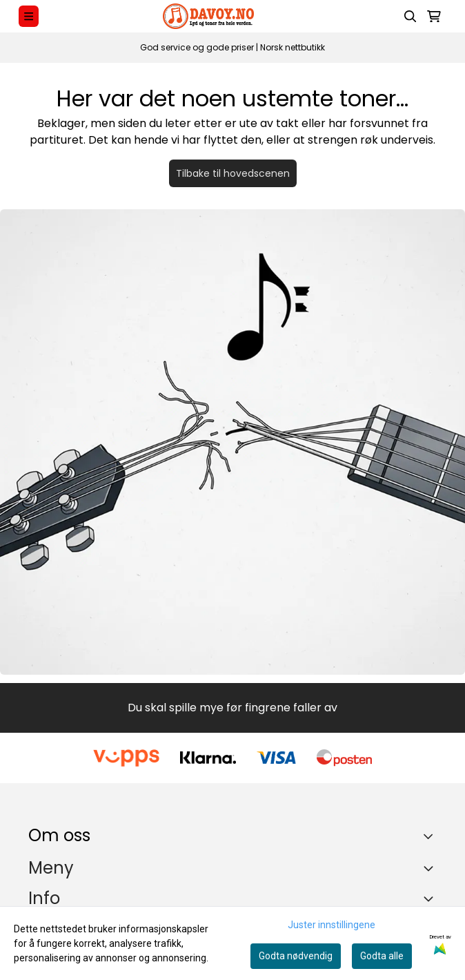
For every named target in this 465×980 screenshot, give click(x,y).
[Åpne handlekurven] (434, 17)
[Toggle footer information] (432, 836)
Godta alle (382, 956)
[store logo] (208, 16)
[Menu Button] (29, 16)
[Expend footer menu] (431, 868)
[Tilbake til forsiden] (232, 442)
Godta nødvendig (296, 956)
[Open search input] (410, 17)
